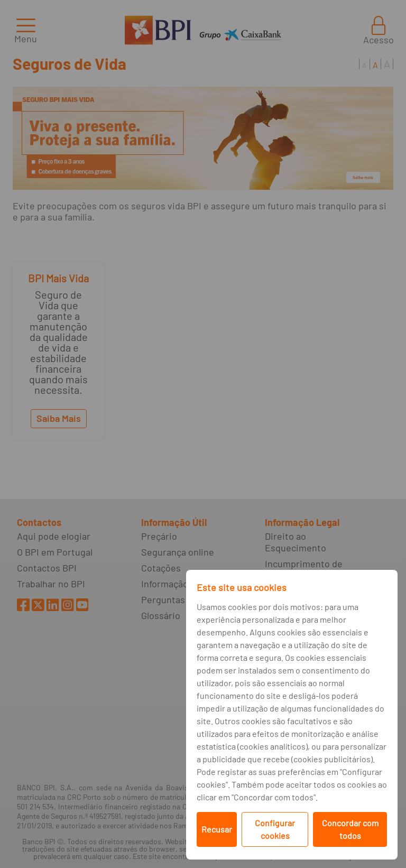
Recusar (217, 829)
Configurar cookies (275, 829)
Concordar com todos (350, 829)
